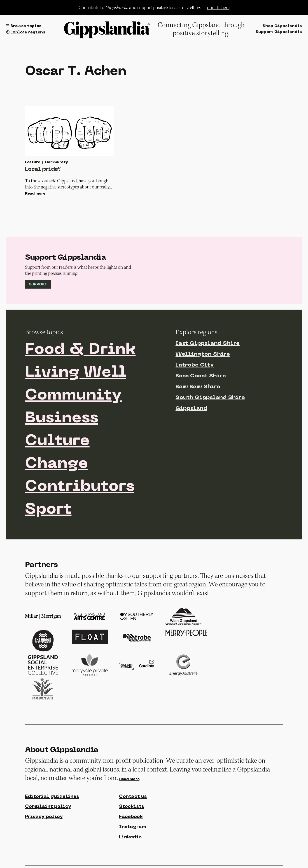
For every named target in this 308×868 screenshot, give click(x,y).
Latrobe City (195, 365)
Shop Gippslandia (282, 26)
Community (73, 396)
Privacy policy (44, 817)
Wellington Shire (203, 354)
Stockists (132, 807)
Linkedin (130, 837)
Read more (35, 194)
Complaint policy (48, 807)
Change (57, 464)
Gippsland (191, 409)
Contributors (80, 487)
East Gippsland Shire (208, 343)
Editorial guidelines (52, 797)
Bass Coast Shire (201, 376)
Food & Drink (80, 350)
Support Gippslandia (279, 32)
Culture (57, 441)
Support (38, 285)
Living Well (76, 373)
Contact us (133, 797)
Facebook (131, 817)
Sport (48, 510)
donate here (218, 8)
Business (62, 419)
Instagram (133, 827)
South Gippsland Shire (210, 398)
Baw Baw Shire (198, 387)
